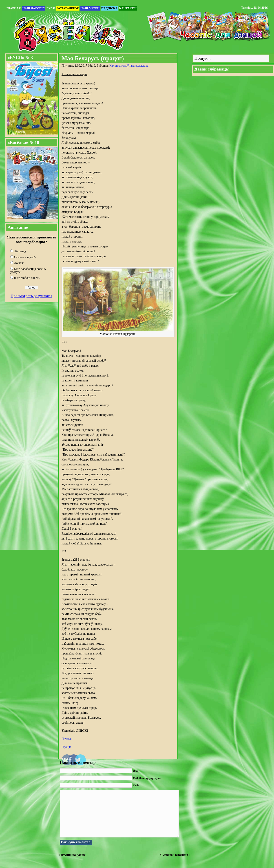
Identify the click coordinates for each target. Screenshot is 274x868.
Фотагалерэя (68, 8)
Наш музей (90, 8)
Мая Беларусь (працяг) (93, 58)
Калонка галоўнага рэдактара (129, 66)
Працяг (66, 747)
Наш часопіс (34, 8)
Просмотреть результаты (31, 296)
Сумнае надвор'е (25, 257)
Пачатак (67, 739)
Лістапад (20, 251)
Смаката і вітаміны (174, 855)
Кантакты (128, 8)
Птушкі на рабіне (73, 855)
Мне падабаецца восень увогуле (28, 270)
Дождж (19, 263)
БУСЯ (51, 8)
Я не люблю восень (27, 278)
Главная (14, 8)
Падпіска (109, 8)
